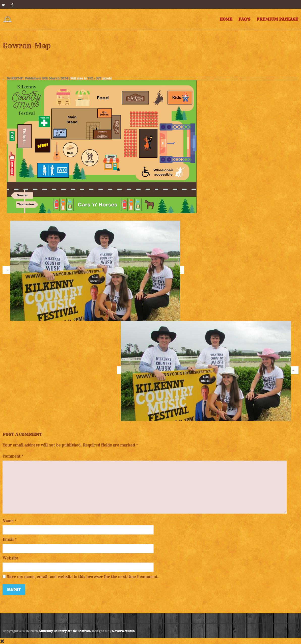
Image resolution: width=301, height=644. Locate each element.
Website (10, 558)
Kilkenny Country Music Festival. (65, 631)
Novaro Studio (123, 631)
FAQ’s (244, 19)
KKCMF (17, 78)
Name (8, 521)
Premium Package (277, 19)
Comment (13, 456)
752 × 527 (94, 78)
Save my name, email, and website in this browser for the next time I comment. (83, 577)
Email (8, 539)
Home (226, 19)
